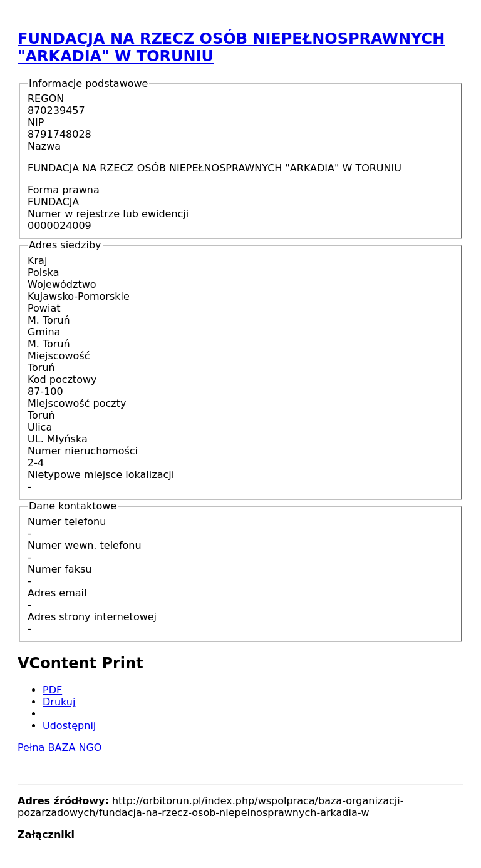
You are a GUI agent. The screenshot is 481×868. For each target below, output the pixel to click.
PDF (52, 690)
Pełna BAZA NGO (59, 748)
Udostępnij (69, 726)
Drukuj (59, 702)
